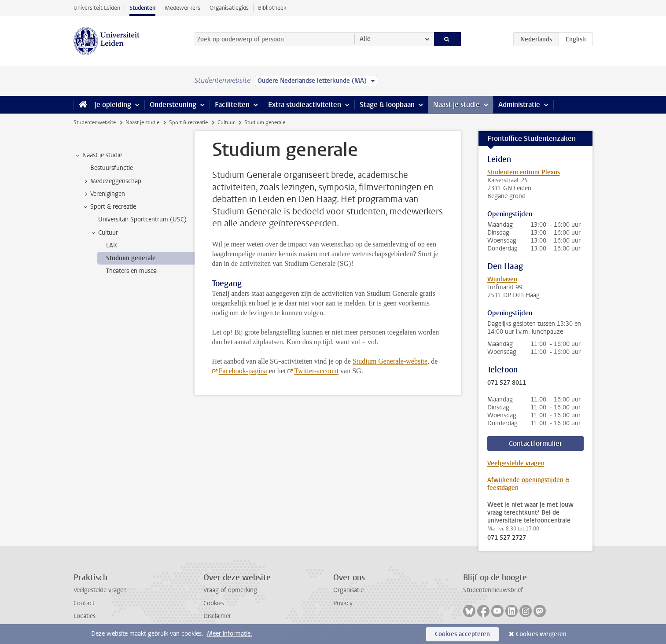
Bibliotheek (272, 8)
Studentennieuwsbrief (493, 590)
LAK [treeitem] (112, 245)
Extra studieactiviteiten (305, 105)
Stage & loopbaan (387, 105)
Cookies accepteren (462, 634)
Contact (84, 603)
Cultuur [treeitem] (104, 233)
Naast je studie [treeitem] (98, 155)
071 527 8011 (507, 383)
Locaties (85, 616)
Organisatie (348, 590)
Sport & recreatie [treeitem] (109, 207)
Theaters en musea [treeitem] (131, 271)
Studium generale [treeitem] (131, 258)
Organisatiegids (229, 8)
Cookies (214, 603)
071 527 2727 (507, 538)
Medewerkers (182, 8)
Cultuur (226, 122)
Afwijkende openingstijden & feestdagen (528, 484)
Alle (365, 39)
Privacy (343, 603)
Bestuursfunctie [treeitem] (112, 168)
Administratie (519, 105)
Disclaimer (217, 616)
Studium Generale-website (390, 361)
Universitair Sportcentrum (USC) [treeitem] (142, 219)
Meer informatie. (230, 634)
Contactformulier (535, 443)
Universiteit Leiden (97, 8)
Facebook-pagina (243, 371)
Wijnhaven (502, 279)
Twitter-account (316, 371)
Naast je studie (456, 105)
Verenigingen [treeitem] (103, 194)
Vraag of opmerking (230, 590)
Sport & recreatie (188, 122)
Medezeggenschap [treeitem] (112, 181)
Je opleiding (113, 105)
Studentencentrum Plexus (524, 172)
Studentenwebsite (95, 122)
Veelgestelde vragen (516, 463)
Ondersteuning (173, 105)
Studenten (142, 8)
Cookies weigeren (541, 634)
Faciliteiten (232, 105)
